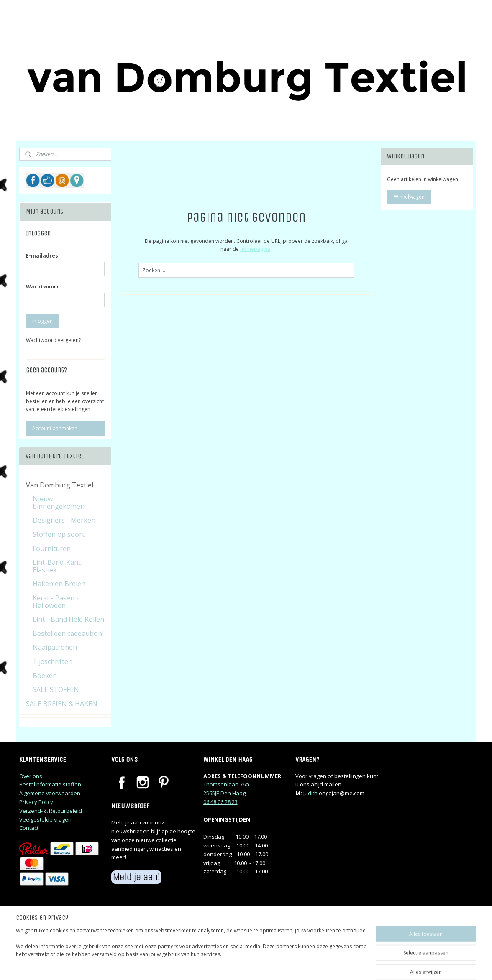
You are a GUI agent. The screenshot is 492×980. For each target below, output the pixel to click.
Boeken (45, 676)
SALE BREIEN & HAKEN (62, 704)
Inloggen (42, 321)
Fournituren (52, 549)
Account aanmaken (55, 428)
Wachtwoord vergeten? (53, 340)
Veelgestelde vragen (45, 819)
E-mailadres (42, 256)
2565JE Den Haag (224, 793)
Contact (29, 828)
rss (299, 965)
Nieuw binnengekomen (59, 503)
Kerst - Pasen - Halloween (56, 602)
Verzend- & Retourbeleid (51, 811)
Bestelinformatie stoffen (50, 784)
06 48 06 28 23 (220, 802)
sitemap (282, 965)
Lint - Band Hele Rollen (68, 619)
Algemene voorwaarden (50, 793)
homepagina (255, 249)
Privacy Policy (36, 802)
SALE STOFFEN (56, 689)
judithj (311, 793)
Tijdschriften (53, 661)
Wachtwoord (43, 287)
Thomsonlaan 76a (226, 784)
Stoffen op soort (59, 534)
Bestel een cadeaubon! (68, 633)
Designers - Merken (64, 520)
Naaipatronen (55, 647)
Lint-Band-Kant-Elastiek (58, 566)
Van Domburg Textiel (60, 485)
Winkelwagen (409, 197)
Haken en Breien (59, 584)
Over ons (31, 776)
